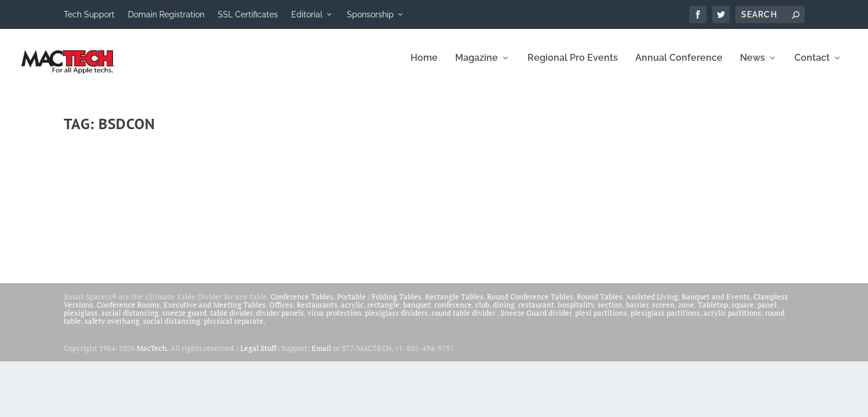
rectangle (383, 312)
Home (424, 65)
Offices (281, 312)
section (610, 312)
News (752, 65)
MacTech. (153, 355)
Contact (812, 65)
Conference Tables (302, 303)
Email (321, 355)
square (743, 312)
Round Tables (600, 303)
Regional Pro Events (573, 65)
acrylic (352, 312)
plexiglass (81, 320)
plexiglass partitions (665, 320)
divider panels (280, 320)
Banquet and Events (716, 303)
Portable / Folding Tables (379, 303)
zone (686, 312)
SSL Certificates (248, 14)
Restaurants (317, 312)
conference (453, 312)
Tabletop (713, 312)
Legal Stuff (258, 355)
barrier (637, 312)
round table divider (464, 320)
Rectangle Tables (454, 303)
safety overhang (112, 328)
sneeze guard (184, 320)
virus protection (334, 320)
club (482, 312)
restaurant (536, 312)
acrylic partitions (733, 320)
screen (663, 312)
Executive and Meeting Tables (215, 312)
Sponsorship (370, 14)
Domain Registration (166, 14)
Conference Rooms (128, 312)
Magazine (477, 65)
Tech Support (89, 14)
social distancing (130, 320)
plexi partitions (601, 320)
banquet (417, 312)
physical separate (234, 328)
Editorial (307, 14)
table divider (231, 320)
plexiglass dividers (396, 320)
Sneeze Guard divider (536, 320)
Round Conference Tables (530, 303)
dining (504, 312)
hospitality (576, 312)
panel (767, 312)
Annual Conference (679, 65)
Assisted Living (652, 303)
